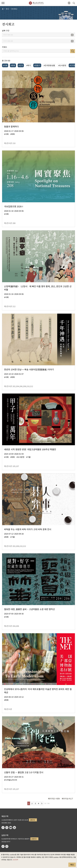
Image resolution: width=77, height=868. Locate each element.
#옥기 (29, 65)
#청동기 (37, 65)
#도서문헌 (62, 65)
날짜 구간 (6, 31)
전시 (7, 9)
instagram (7, 828)
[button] (69, 3)
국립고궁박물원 (36, 3)
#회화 (13, 65)
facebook (3, 828)
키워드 (5, 47)
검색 (73, 51)
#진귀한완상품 (49, 65)
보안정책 (15, 860)
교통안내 (32, 820)
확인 (72, 865)
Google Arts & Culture (14, 828)
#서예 (5, 65)
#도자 (21, 65)
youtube (11, 828)
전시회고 (14, 9)
